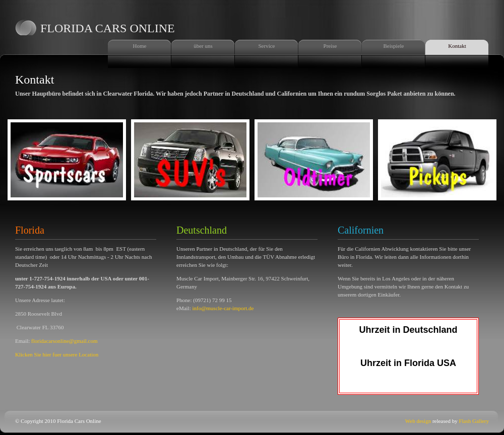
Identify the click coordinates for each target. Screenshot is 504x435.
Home (140, 46)
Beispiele (394, 46)
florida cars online (108, 28)
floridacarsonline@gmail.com (64, 341)
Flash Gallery (474, 421)
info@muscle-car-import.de (223, 308)
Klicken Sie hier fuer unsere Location (57, 354)
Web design (418, 421)
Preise (330, 46)
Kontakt (457, 46)
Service (267, 46)
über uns (203, 46)
